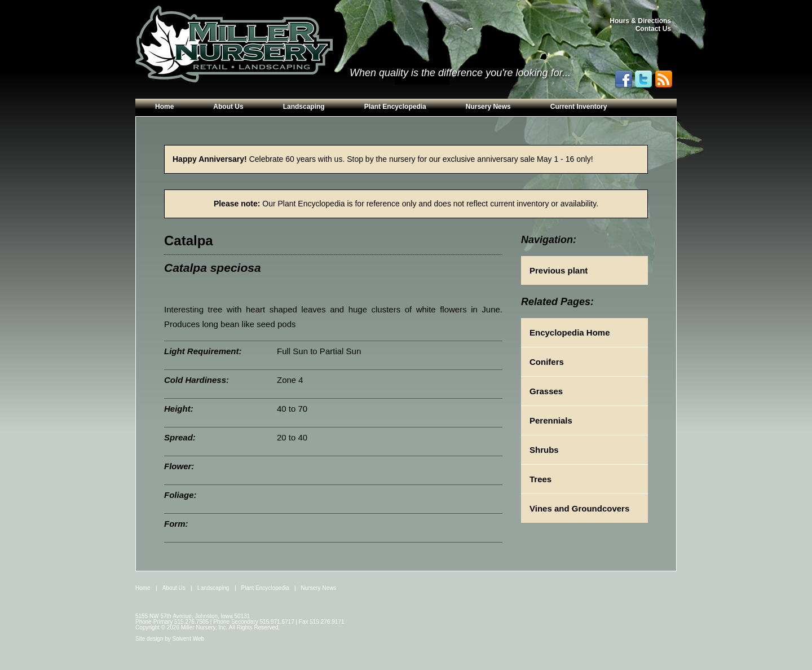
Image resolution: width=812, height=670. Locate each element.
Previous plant (559, 270)
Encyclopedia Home (570, 332)
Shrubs (544, 450)
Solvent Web (189, 639)
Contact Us (653, 29)
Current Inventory (579, 107)
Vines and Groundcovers (579, 508)
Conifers (547, 362)
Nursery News (488, 107)
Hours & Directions (640, 21)
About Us (228, 107)
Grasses (546, 391)
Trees (540, 479)
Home (164, 107)
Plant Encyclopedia (395, 107)
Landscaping (304, 107)
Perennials (551, 420)
